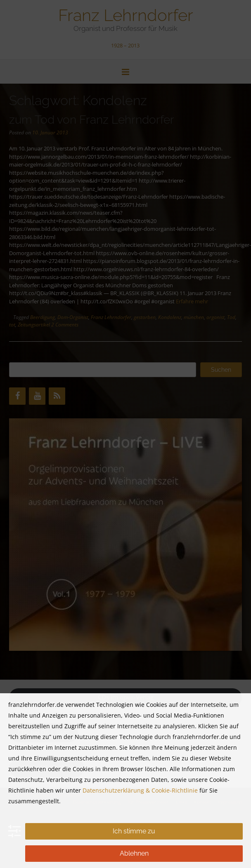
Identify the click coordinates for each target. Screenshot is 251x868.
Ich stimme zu (134, 831)
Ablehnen (134, 853)
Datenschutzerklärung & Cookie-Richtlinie (140, 790)
